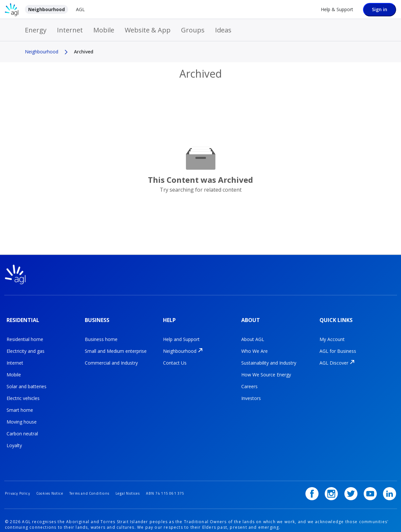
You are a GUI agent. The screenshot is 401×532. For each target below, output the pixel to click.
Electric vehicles (23, 393)
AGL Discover (334, 358)
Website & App (148, 30)
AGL (80, 9)
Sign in (380, 9)
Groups (193, 30)
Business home (101, 334)
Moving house (22, 417)
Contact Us (175, 358)
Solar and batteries (27, 381)
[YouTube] (373, 479)
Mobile (104, 30)
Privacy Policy (20, 478)
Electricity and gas (26, 346)
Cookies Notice (56, 478)
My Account (332, 334)
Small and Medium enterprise (116, 346)
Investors (251, 393)
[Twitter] (355, 479)
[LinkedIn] (390, 479)
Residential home (25, 334)
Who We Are (255, 346)
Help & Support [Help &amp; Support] (337, 9)
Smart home (20, 405)
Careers (249, 381)
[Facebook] (321, 479)
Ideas (223, 30)
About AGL (253, 334)
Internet (70, 30)
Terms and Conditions (101, 478)
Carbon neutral (22, 428)
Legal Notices (145, 478)
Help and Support (181, 334)
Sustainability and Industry (269, 358)
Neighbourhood (46, 9)
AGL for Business (338, 346)
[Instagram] (338, 479)
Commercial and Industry (111, 358)
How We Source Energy (266, 369)
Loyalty (14, 440)
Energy (36, 30)
